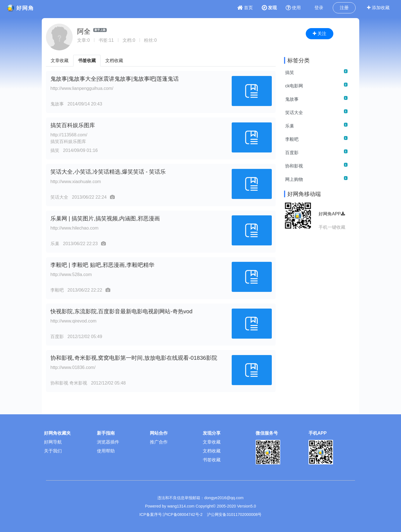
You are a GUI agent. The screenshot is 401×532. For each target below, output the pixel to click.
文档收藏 (114, 61)
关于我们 (53, 451)
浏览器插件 (108, 442)
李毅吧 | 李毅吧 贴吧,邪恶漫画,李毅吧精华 (102, 265)
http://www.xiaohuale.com (76, 182)
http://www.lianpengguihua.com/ (82, 88)
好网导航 (53, 442)
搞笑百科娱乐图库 (73, 125)
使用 (293, 8)
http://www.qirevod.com (73, 321)
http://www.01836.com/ (73, 367)
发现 (269, 8)
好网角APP (332, 214)
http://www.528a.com (71, 274)
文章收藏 (60, 61)
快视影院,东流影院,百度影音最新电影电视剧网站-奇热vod (121, 311)
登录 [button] (319, 8)
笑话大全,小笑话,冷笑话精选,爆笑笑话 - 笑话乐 (108, 172)
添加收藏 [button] (378, 8)
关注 (320, 34)
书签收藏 (87, 61)
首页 (245, 8)
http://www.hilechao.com (74, 228)
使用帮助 (106, 451)
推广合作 (159, 442)
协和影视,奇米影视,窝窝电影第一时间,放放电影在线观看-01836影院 (134, 358)
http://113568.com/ (69, 135)
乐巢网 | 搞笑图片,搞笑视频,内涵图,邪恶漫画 (105, 218)
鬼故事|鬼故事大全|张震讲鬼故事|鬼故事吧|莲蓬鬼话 (115, 79)
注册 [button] (344, 8)
